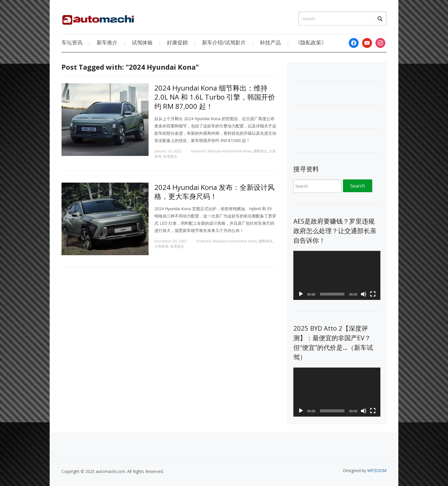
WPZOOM (377, 470)
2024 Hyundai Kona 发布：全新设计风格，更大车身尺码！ (214, 192)
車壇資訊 (170, 156)
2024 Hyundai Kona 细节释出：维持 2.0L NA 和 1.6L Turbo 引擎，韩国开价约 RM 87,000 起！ (215, 97)
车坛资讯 (72, 42)
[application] (337, 275)
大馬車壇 (161, 246)
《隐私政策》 (311, 42)
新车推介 (107, 42)
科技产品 (270, 42)
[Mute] (364, 294)
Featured (198, 151)
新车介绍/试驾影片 (224, 42)
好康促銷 (177, 42)
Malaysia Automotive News (230, 151)
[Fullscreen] (373, 294)
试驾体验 (142, 42)
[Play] (301, 294)
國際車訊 (260, 151)
